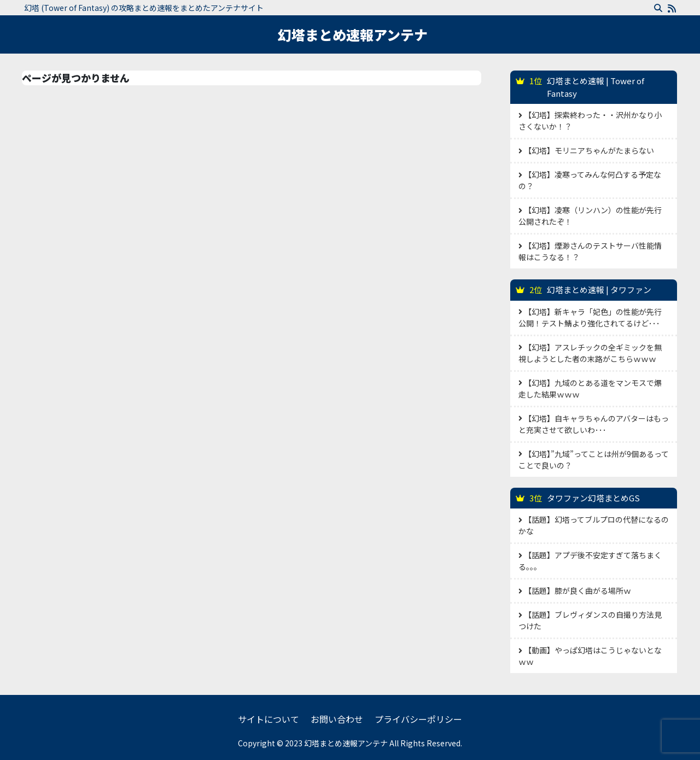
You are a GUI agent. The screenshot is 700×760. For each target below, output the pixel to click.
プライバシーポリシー (418, 719)
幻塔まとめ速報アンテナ (353, 34)
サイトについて (269, 719)
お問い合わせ (337, 719)
